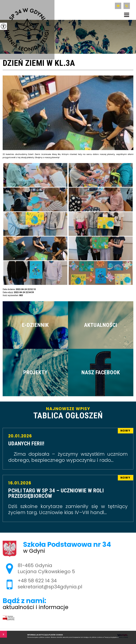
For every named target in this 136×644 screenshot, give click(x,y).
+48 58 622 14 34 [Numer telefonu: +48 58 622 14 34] (37, 581)
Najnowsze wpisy (68, 413)
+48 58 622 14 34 (127, 6)
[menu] (127, 15)
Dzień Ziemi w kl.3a (39, 63)
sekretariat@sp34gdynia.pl (118, 6)
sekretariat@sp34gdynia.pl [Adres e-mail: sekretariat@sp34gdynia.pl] (50, 587)
